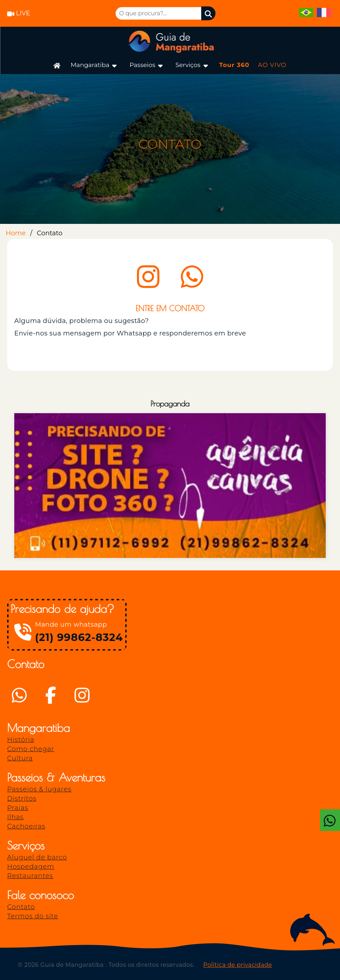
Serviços (192, 65)
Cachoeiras (26, 826)
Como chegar (31, 749)
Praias (18, 808)
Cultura (20, 758)
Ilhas (15, 817)
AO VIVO (272, 65)
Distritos (22, 799)
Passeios (147, 65)
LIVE (19, 13)
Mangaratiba (94, 65)
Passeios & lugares (39, 789)
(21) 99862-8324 (79, 637)
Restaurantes (30, 876)
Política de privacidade (238, 965)
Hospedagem (31, 867)
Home (16, 233)
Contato (21, 907)
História (21, 740)
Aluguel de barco (37, 857)
